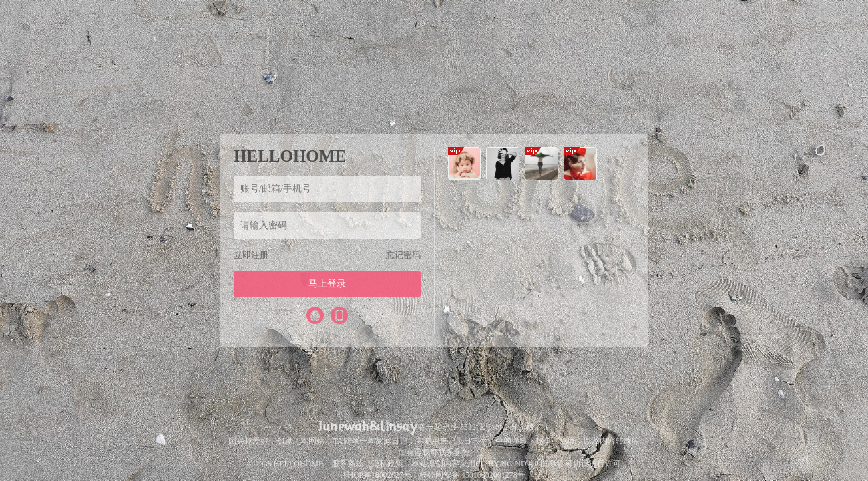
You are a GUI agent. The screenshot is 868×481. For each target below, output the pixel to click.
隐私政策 (387, 464)
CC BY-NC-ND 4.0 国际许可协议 (532, 464)
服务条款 (347, 464)
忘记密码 (403, 255)
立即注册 (251, 255)
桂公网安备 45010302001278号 (472, 475)
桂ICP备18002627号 (377, 475)
